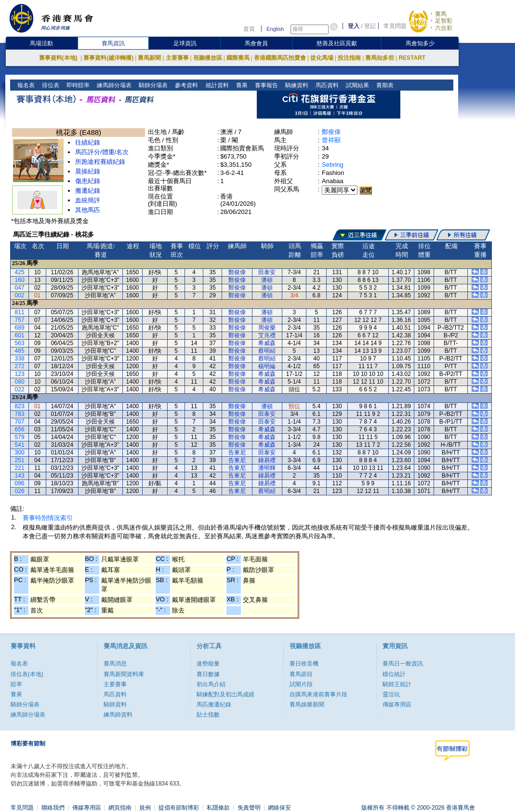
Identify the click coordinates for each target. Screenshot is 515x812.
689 (20, 328)
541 (20, 445)
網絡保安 (279, 808)
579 (20, 437)
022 (20, 389)
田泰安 (267, 272)
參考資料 (186, 85)
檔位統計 (394, 674)
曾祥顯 (331, 140)
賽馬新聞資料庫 (124, 674)
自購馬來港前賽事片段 (318, 694)
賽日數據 (208, 674)
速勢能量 (208, 664)
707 (20, 422)
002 (20, 295)
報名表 (25, 85)
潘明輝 (267, 468)
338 (20, 359)
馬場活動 (41, 43)
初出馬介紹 (211, 684)
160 (20, 280)
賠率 (16, 684)
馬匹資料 (326, 85)
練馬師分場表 (113, 85)
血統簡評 (88, 200)
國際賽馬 (238, 58)
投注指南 (349, 58)
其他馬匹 (88, 210)
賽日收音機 (304, 664)
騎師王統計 (397, 684)
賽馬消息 (115, 664)
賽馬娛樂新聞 (307, 705)
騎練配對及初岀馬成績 (225, 694)
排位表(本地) (27, 674)
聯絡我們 (53, 808)
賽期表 (384, 85)
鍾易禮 (267, 460)
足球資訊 (185, 43)
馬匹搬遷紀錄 (214, 705)
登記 (370, 26)
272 (20, 366)
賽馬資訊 (113, 43)
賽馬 (441, 14)
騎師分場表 (152, 85)
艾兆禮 (267, 335)
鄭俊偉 (331, 132)
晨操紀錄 (88, 171)
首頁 (249, 29)
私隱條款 (218, 808)
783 (20, 414)
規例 (145, 808)
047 (20, 288)
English (275, 29)
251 (20, 460)
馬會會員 (256, 43)
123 (20, 374)
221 (20, 468)
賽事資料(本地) (59, 58)
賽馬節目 (301, 674)
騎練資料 (296, 85)
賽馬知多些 (380, 58)
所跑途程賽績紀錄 (100, 162)
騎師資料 (115, 705)
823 (20, 406)
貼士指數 (208, 715)
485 (20, 351)
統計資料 (216, 85)
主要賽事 (177, 58)
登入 (354, 26)
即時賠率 (77, 85)
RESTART (412, 58)
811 (20, 312)
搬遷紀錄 (88, 191)
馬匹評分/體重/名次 (102, 152)
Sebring (333, 165)
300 (20, 453)
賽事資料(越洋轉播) (108, 58)
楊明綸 (267, 366)
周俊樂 (267, 328)
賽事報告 (265, 85)
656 (20, 429)
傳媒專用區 (397, 705)
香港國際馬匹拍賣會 (280, 58)
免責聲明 (249, 808)
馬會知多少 (420, 43)
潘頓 (267, 280)
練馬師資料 (118, 715)
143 (20, 476)
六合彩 (444, 28)
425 (20, 272)
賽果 (241, 85)
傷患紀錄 (88, 181)
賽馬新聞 (149, 58)
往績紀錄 (88, 142)
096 (20, 483)
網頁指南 (120, 808)
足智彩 (444, 21)
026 (20, 491)
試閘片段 (301, 684)
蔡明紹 (267, 351)
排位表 (50, 85)
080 (20, 382)
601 (20, 335)
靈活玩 (391, 694)
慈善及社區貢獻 (337, 43)
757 (20, 320)
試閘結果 (356, 85)
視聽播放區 (208, 58)
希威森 (267, 343)
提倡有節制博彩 (179, 808)
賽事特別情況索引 (48, 518)
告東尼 (237, 453)
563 (20, 343)
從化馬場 (322, 58)
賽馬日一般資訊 (403, 664)
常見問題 (395, 26)
